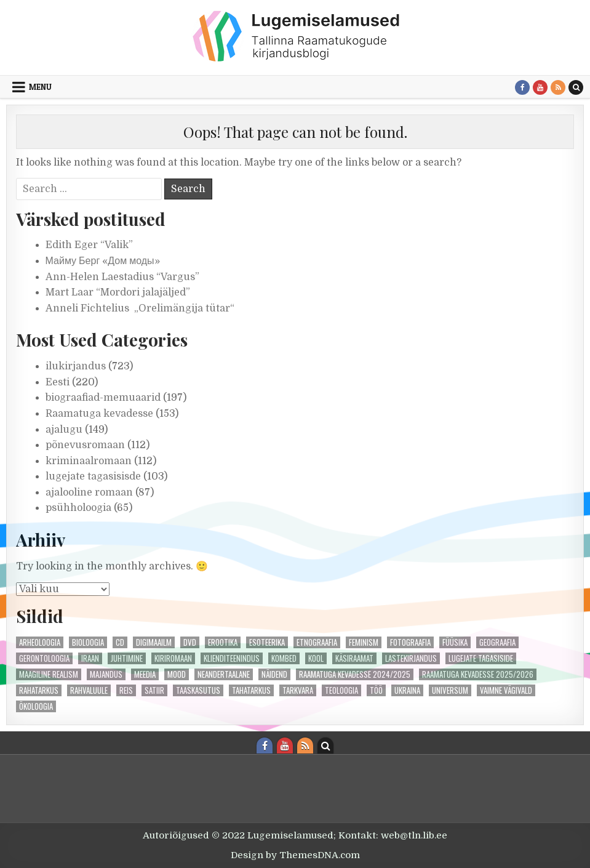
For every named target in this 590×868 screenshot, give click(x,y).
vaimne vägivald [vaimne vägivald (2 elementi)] (506, 690)
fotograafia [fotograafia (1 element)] (410, 642)
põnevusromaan (85, 445)
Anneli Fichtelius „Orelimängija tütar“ (140, 308)
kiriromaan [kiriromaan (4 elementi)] (173, 658)
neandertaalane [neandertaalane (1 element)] (224, 674)
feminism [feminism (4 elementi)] (364, 642)
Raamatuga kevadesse (99, 414)
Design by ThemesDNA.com (295, 855)
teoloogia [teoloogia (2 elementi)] (341, 690)
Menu (40, 87)
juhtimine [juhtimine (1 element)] (127, 658)
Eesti (58, 382)
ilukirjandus (76, 366)
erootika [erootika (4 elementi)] (223, 642)
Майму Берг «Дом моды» (103, 261)
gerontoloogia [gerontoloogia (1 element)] (44, 658)
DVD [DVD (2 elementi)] (190, 642)
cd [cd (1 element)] (120, 642)
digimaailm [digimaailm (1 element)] (154, 642)
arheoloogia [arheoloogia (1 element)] (40, 642)
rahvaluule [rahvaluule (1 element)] (89, 690)
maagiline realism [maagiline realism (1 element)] (49, 674)
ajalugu (64, 430)
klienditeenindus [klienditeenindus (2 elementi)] (232, 658)
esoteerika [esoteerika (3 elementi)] (267, 642)
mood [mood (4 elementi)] (177, 674)
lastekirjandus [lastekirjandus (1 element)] (411, 658)
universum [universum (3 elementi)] (450, 690)
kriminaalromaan (89, 461)
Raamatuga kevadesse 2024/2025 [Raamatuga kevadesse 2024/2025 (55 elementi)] (355, 674)
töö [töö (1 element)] (376, 690)
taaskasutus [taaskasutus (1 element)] (198, 690)
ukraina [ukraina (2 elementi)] (407, 690)
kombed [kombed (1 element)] (284, 658)
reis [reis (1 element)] (126, 690)
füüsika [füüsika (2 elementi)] (455, 642)
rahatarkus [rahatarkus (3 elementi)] (39, 690)
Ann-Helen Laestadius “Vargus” (122, 277)
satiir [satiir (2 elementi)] (154, 690)
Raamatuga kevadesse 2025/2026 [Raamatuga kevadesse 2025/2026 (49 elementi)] (478, 674)
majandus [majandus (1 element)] (106, 674)
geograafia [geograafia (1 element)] (497, 642)
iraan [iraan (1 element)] (90, 658)
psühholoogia (78, 508)
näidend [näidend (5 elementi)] (274, 674)
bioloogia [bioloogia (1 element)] (88, 642)
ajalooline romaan (89, 492)
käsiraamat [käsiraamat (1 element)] (354, 658)
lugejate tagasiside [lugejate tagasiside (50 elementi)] (481, 658)
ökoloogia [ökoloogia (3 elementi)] (36, 706)
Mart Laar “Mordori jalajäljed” (118, 292)
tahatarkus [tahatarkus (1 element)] (251, 690)
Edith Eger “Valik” (89, 245)
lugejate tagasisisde (93, 476)
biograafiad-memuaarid (103, 398)
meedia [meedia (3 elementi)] (145, 674)
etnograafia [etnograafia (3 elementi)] (317, 642)
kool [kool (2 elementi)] (316, 658)
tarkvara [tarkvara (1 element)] (298, 690)
